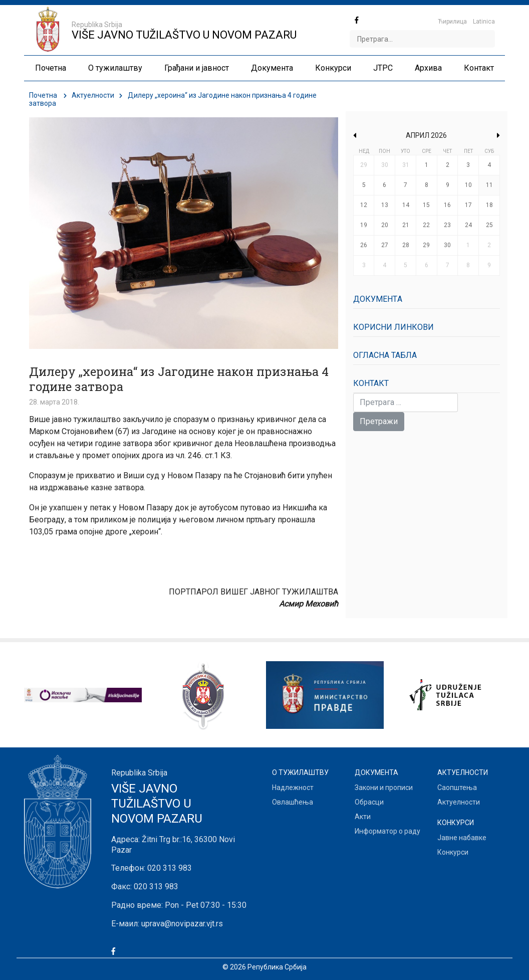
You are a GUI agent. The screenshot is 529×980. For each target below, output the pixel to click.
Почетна (43, 95)
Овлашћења (293, 802)
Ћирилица (452, 22)
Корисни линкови (393, 327)
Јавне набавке (462, 838)
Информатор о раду (387, 831)
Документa (378, 299)
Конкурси (453, 852)
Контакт (371, 383)
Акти (363, 817)
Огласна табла (385, 355)
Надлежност (293, 788)
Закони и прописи (384, 788)
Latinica (484, 22)
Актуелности (93, 95)
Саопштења (457, 788)
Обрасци (369, 802)
